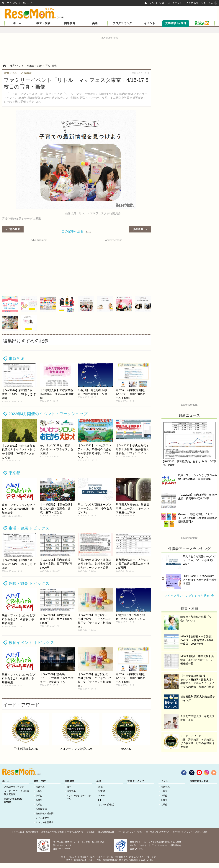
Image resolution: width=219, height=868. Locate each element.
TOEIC (102, 791)
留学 (69, 787)
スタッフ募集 (201, 832)
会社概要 (91, 832)
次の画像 (138, 229)
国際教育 (70, 23)
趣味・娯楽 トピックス (29, 583)
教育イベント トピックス (31, 642)
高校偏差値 (41, 809)
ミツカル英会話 (106, 805)
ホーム (17, 23)
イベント (150, 23)
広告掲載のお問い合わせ (53, 832)
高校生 (39, 800)
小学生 (39, 791)
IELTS (101, 800)
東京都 (14, 473)
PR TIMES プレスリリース (157, 832)
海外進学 (71, 791)
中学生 (39, 796)
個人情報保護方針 (106, 832)
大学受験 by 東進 (176, 23)
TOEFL (102, 796)
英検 (100, 787)
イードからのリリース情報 (129, 832)
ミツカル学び (42, 818)
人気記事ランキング (14, 787)
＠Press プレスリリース (183, 832)
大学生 (39, 805)
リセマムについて (75, 832)
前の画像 (15, 229)
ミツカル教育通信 (45, 822)
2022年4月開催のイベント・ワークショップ (48, 414)
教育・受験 (43, 23)
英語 (95, 23)
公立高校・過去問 (45, 814)
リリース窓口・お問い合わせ (25, 832)
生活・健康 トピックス (29, 528)
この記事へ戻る (76, 231)
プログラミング (122, 23)
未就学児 (16, 358)
